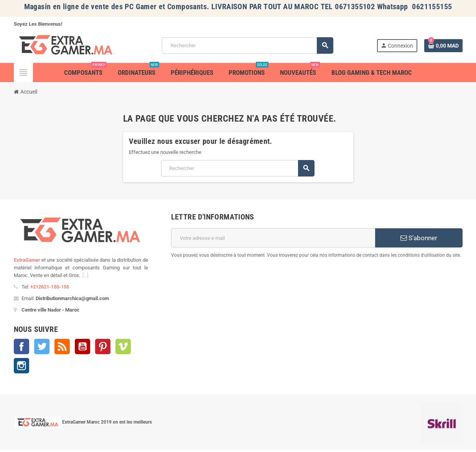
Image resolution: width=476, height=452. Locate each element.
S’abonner (419, 238)
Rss (62, 346)
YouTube (82, 346)
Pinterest (103, 346)
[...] (85, 275)
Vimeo (123, 346)
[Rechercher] (247, 45)
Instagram (21, 366)
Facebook (21, 346)
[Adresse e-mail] (273, 238)
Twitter (42, 346)
